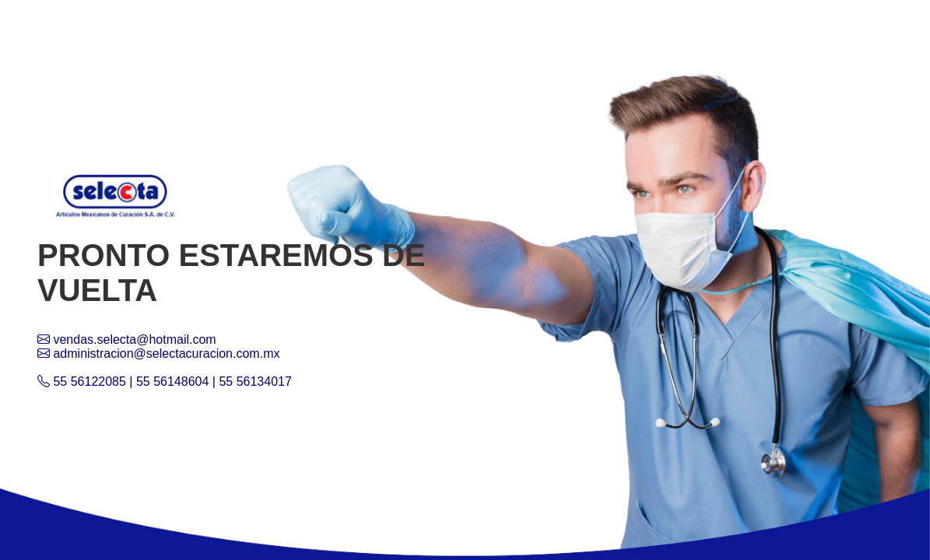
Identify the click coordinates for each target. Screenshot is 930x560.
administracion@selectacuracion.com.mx (158, 353)
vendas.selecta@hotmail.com (127, 339)
